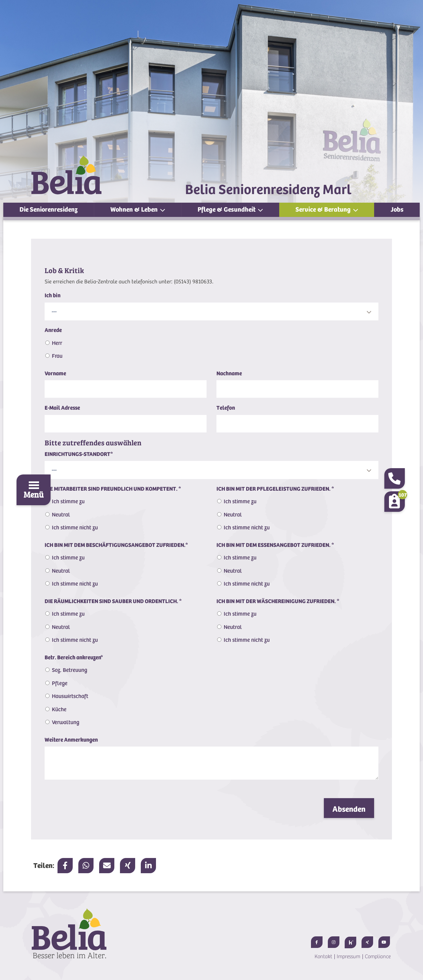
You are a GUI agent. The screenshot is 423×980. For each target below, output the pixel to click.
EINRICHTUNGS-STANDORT (79, 454)
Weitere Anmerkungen (71, 740)
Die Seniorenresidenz (49, 209)
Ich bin (53, 295)
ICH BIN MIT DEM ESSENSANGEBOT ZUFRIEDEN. (275, 545)
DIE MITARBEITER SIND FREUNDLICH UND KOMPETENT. (113, 489)
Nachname (229, 373)
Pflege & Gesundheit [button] (227, 209)
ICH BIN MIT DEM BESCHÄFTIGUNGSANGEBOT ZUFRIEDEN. (116, 545)
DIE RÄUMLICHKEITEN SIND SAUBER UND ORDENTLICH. (113, 601)
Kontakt (323, 957)
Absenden (349, 809)
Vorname (55, 373)
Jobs (397, 209)
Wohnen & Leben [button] (135, 209)
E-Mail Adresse (62, 408)
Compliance (378, 957)
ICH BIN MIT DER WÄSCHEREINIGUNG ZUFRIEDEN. (278, 601)
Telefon (226, 408)
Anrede (53, 330)
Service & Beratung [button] (324, 209)
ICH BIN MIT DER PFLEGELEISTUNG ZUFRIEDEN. (275, 489)
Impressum (348, 957)
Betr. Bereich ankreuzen (74, 657)
